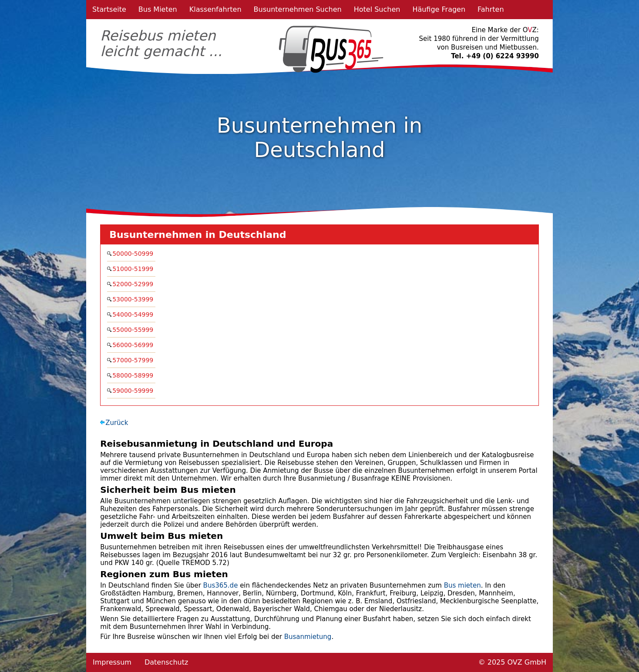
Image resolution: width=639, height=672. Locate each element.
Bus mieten (462, 585)
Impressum (112, 662)
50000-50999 (134, 254)
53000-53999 (134, 299)
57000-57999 (134, 360)
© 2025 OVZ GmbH (512, 662)
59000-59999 (134, 391)
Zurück (117, 423)
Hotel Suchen (377, 9)
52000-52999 (134, 284)
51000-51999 (134, 269)
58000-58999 (134, 375)
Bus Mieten (158, 9)
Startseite (109, 9)
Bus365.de (221, 585)
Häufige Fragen (439, 9)
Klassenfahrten (215, 9)
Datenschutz (166, 662)
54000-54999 (134, 314)
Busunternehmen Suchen (298, 9)
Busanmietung (308, 637)
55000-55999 (134, 330)
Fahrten (491, 9)
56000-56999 (134, 345)
